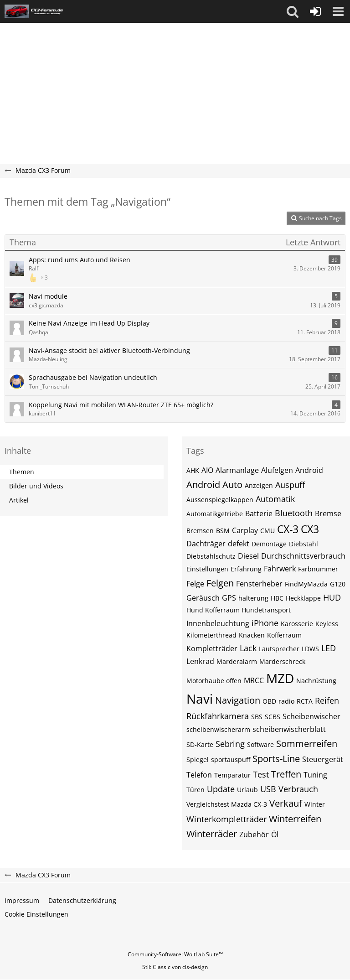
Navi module (48, 296)
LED (329, 648)
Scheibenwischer (311, 716)
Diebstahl (304, 544)
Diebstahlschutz (211, 556)
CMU (268, 531)
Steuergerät (323, 759)
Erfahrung (246, 569)
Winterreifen (295, 819)
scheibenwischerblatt (289, 729)
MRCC (254, 680)
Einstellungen (207, 569)
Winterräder (212, 834)
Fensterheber (259, 584)
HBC (277, 598)
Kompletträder (212, 648)
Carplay (245, 530)
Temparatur (232, 775)
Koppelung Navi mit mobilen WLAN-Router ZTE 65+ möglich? (121, 405)
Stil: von (175, 967)
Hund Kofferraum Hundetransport (239, 610)
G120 (338, 584)
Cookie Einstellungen (36, 914)
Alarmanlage (237, 470)
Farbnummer (318, 569)
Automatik (275, 499)
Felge (195, 584)
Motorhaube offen (214, 681)
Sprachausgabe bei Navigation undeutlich (93, 377)
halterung (253, 598)
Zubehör (254, 835)
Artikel (19, 500)
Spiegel (198, 760)
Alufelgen (277, 470)
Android (309, 470)
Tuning (315, 775)
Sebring (230, 744)
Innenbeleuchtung (218, 623)
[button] (293, 11)
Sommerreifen (307, 744)
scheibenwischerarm (218, 729)
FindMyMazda (306, 584)
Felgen (220, 583)
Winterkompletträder (226, 819)
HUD (332, 597)
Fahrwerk (280, 569)
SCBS (273, 717)
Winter (315, 804)
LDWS (310, 649)
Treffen (286, 774)
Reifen (327, 700)
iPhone (265, 623)
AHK (193, 470)
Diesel (248, 556)
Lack (248, 648)
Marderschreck (282, 661)
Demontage (269, 544)
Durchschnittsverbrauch (303, 556)
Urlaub (247, 790)
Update (221, 789)
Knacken (252, 635)
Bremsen (200, 531)
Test (261, 774)
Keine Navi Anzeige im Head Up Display (89, 323)
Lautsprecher (279, 649)
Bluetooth (294, 513)
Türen (196, 790)
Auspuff (290, 485)
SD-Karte (200, 744)
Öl (275, 835)
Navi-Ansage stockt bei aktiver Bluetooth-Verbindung (109, 350)
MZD (280, 678)
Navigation (238, 700)
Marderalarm (237, 661)
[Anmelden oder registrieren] (315, 11)
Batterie (259, 513)
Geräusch (203, 598)
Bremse (328, 513)
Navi (200, 699)
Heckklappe (303, 598)
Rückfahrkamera (218, 716)
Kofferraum (284, 635)
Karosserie (297, 624)
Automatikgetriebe (215, 514)
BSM (223, 531)
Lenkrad (200, 661)
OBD (269, 701)
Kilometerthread (211, 635)
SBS (257, 717)
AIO (207, 470)
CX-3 (288, 529)
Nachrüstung (316, 681)
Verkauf (286, 803)
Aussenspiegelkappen (220, 500)
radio (286, 701)
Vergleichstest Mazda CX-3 (227, 804)
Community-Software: (175, 954)
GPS (229, 598)
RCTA (305, 701)
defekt (239, 544)
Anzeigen (259, 485)
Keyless (327, 624)
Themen (22, 472)
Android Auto (214, 485)
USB (268, 789)
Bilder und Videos (36, 486)
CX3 (310, 529)
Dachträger (206, 544)
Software (260, 744)
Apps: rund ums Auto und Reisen (80, 260)
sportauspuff (231, 760)
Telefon (199, 775)
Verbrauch (298, 789)
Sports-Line (276, 759)
